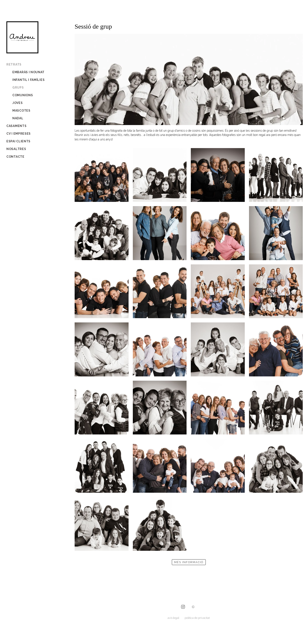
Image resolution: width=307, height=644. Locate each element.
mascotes (21, 111)
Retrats (14, 64)
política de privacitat (197, 618)
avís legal (173, 618)
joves (18, 103)
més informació (189, 562)
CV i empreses (19, 134)
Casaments (16, 126)
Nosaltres (16, 149)
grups (18, 87)
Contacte (15, 157)
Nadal (18, 118)
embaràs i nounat (28, 72)
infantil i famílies (28, 80)
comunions (23, 95)
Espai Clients (18, 141)
